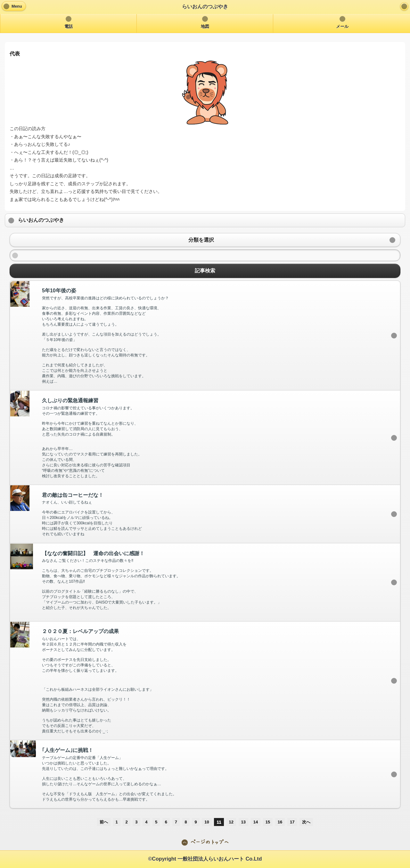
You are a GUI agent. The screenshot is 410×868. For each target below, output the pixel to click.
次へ (306, 822)
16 (280, 822)
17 (292, 822)
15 (268, 822)
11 (219, 822)
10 (207, 822)
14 (256, 822)
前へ (104, 822)
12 (231, 822)
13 (243, 822)
